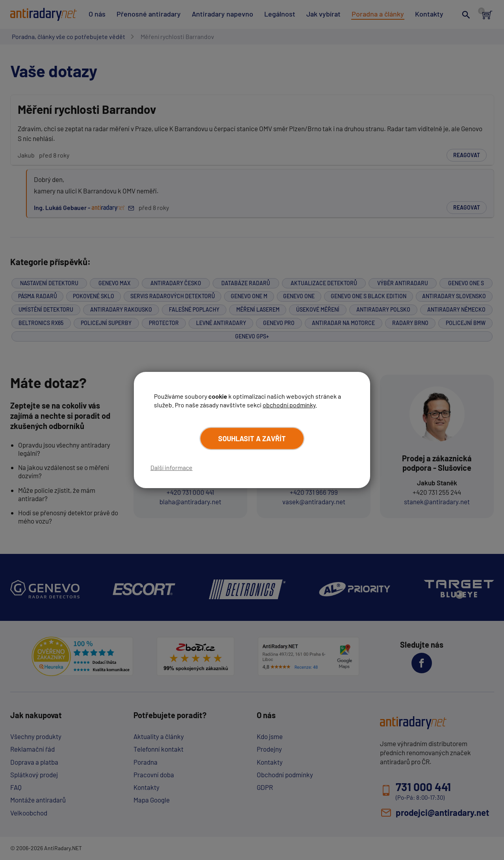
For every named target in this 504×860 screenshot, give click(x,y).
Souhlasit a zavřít (252, 438)
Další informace (171, 467)
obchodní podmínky (289, 405)
